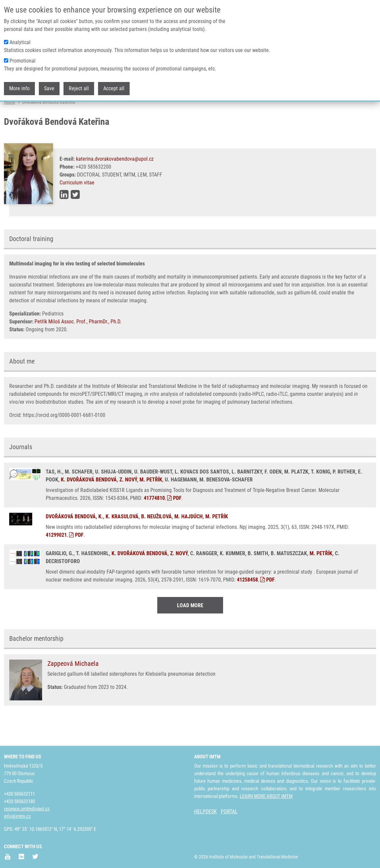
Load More (190, 630)
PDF (174, 523)
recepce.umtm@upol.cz (27, 809)
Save (49, 86)
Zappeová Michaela (73, 688)
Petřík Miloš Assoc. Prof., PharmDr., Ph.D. (78, 346)
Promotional (23, 59)
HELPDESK (205, 812)
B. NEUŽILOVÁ (156, 541)
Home (10, 127)
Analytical (20, 40)
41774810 (154, 523)
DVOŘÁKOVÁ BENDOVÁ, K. (74, 541)
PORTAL (229, 812)
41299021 (56, 560)
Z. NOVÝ (128, 504)
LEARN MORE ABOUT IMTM (266, 796)
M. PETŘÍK (151, 504)
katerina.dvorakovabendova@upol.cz (115, 184)
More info (19, 86)
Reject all (79, 86)
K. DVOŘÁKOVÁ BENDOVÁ (89, 504)
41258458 (247, 604)
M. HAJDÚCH (189, 541)
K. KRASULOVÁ (122, 541)
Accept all (114, 86)
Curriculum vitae (77, 207)
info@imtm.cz (17, 817)
